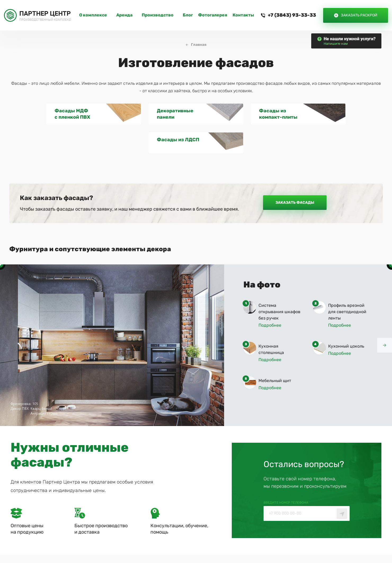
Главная (199, 45)
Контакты (243, 15)
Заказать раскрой (359, 15)
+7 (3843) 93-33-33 (292, 15)
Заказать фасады (295, 174)
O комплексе (93, 15)
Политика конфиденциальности (254, 545)
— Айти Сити (359, 545)
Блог (188, 15)
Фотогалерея (213, 15)
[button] (385, 316)
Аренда (124, 15)
